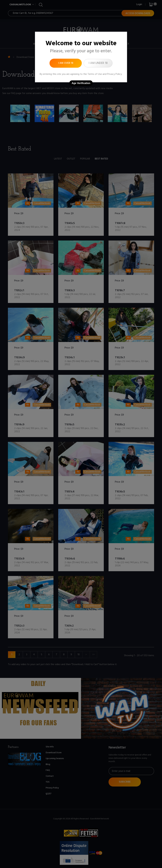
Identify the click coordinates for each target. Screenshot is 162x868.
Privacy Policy (114, 74)
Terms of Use (95, 74)
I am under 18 (98, 63)
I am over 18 (66, 63)
